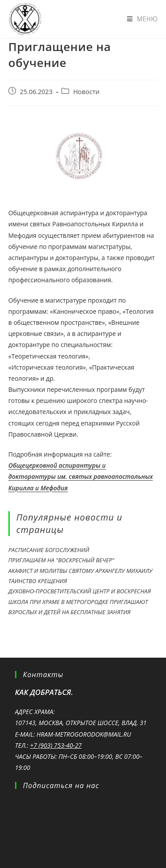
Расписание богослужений (49, 550)
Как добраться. (44, 692)
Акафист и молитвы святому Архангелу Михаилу (80, 571)
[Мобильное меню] (143, 19)
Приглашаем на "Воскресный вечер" (62, 560)
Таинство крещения (38, 581)
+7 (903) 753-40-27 (56, 745)
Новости (86, 92)
